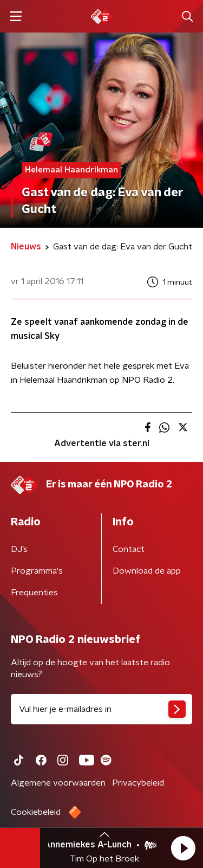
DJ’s (19, 549)
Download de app (147, 571)
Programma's (37, 571)
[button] (183, 848)
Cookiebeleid (36, 812)
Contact (129, 549)
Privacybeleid (138, 783)
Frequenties (34, 593)
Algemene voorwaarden (58, 783)
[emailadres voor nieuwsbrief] (101, 709)
